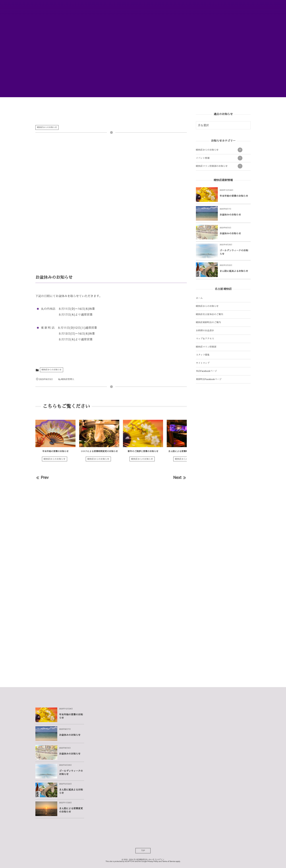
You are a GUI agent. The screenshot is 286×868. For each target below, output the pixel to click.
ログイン (161, 860)
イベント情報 (219, 158)
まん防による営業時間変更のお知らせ (187, 451)
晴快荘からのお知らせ (47, 127)
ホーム (199, 298)
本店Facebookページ (206, 371)
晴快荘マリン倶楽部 (206, 347)
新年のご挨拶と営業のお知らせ (143, 451)
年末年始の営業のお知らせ (55, 451)
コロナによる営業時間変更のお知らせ (99, 451)
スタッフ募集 (203, 355)
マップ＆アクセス (205, 339)
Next (180, 478)
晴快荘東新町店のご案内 (208, 322)
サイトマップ (203, 363)
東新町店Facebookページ (209, 379)
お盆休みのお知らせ (230, 215)
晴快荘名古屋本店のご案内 (209, 314)
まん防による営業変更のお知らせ (71, 810)
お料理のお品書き (205, 331)
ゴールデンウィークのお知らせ (234, 252)
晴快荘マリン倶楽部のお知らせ (219, 166)
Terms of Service (169, 862)
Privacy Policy (153, 862)
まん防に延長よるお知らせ (234, 271)
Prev (42, 478)
